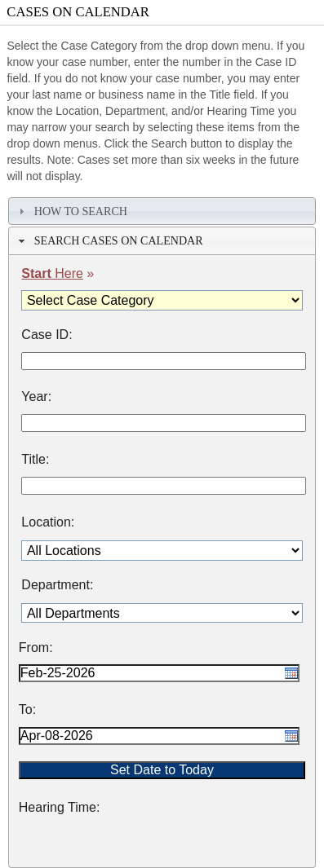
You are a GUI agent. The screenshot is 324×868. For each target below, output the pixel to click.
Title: (35, 460)
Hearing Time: (60, 808)
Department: (57, 585)
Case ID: (47, 335)
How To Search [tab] (71, 211)
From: (36, 648)
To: (27, 710)
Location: (48, 522)
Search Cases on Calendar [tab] (109, 240)
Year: (36, 397)
